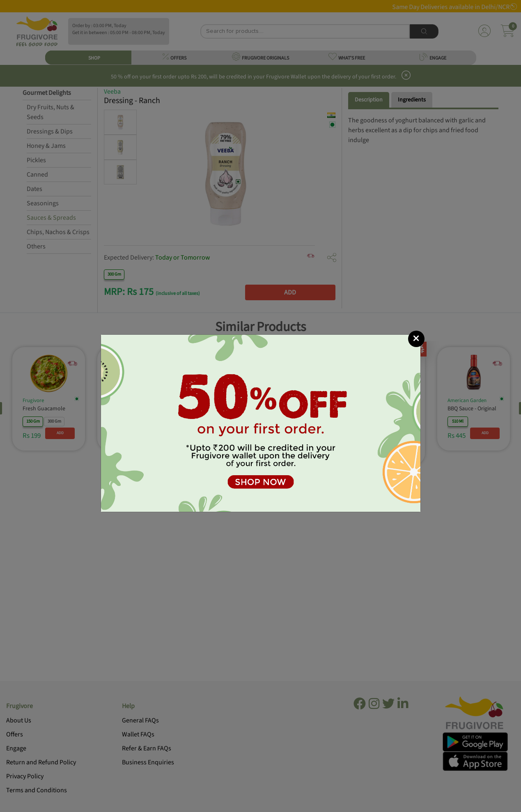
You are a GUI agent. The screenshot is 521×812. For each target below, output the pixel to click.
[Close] (416, 339)
